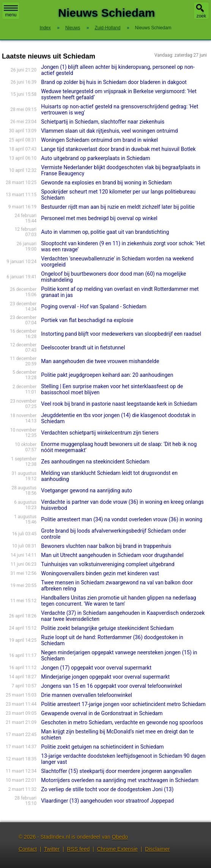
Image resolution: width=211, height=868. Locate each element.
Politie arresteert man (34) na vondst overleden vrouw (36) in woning (122, 519)
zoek (201, 16)
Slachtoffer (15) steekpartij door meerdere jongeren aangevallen (116, 771)
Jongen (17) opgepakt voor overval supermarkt (96, 668)
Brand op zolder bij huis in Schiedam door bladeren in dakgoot (114, 82)
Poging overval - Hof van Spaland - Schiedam (94, 306)
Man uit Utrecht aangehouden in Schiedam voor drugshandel (112, 555)
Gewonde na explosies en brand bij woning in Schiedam (106, 182)
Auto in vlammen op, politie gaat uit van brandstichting (105, 232)
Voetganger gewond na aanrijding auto (87, 490)
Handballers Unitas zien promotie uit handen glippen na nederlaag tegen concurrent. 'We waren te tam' (118, 601)
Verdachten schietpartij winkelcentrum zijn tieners (100, 433)
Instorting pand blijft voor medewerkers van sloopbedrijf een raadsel (121, 334)
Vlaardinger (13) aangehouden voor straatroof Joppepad (107, 801)
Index (45, 28)
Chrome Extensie (117, 849)
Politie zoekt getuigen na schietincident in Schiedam (102, 747)
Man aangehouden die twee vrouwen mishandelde (100, 361)
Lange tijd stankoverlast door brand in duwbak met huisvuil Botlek (118, 149)
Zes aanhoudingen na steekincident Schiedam (95, 462)
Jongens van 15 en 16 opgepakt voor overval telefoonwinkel (111, 686)
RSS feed (78, 849)
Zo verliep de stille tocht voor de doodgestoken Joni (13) (107, 789)
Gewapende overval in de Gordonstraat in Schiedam (102, 713)
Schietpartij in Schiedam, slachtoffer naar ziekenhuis (103, 122)
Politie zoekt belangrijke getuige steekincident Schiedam (107, 628)
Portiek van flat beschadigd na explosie (87, 320)
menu (11, 11)
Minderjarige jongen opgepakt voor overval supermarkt (105, 677)
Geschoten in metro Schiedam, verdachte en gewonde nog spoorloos (122, 722)
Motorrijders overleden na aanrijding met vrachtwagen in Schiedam (120, 780)
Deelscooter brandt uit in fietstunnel (83, 348)
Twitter (52, 849)
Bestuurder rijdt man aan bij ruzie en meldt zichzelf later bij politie (118, 207)
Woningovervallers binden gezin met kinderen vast (100, 573)
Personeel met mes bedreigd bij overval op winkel (99, 218)
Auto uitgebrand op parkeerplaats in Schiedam (95, 158)
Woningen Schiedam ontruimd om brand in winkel (99, 140)
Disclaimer (157, 849)
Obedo (120, 837)
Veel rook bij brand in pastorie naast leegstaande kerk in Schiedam (119, 404)
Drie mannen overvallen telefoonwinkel (87, 695)
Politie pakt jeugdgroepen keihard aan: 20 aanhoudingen (107, 375)
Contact (28, 849)
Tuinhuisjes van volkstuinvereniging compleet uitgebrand (108, 564)
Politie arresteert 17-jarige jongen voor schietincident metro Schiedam (123, 704)
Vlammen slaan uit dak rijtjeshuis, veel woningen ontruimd (109, 131)
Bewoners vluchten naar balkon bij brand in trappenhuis (106, 546)
